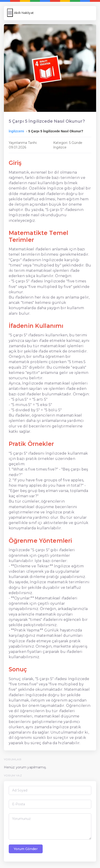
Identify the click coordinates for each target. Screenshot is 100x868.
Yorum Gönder (26, 849)
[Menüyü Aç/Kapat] (10, 13)
